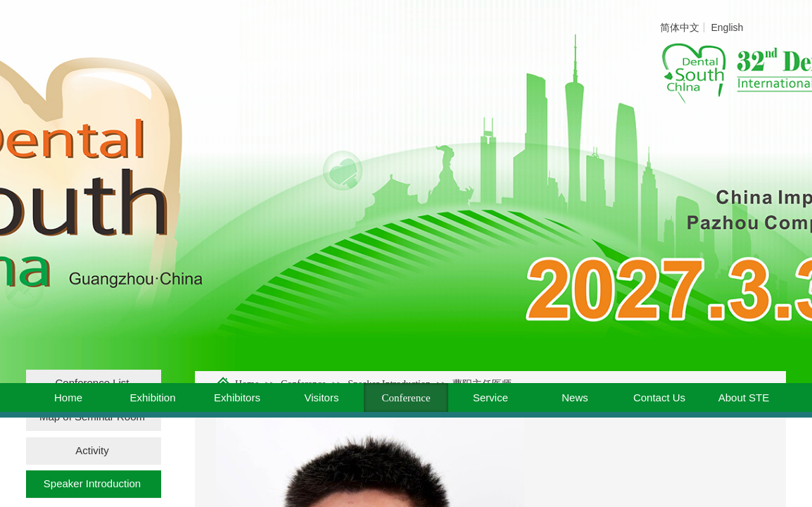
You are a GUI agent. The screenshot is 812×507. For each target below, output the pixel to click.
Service (490, 398)
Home (68, 398)
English (727, 27)
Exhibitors (237, 398)
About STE (744, 398)
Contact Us (659, 398)
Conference (406, 398)
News (575, 398)
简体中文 (680, 27)
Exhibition (152, 398)
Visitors (322, 398)
